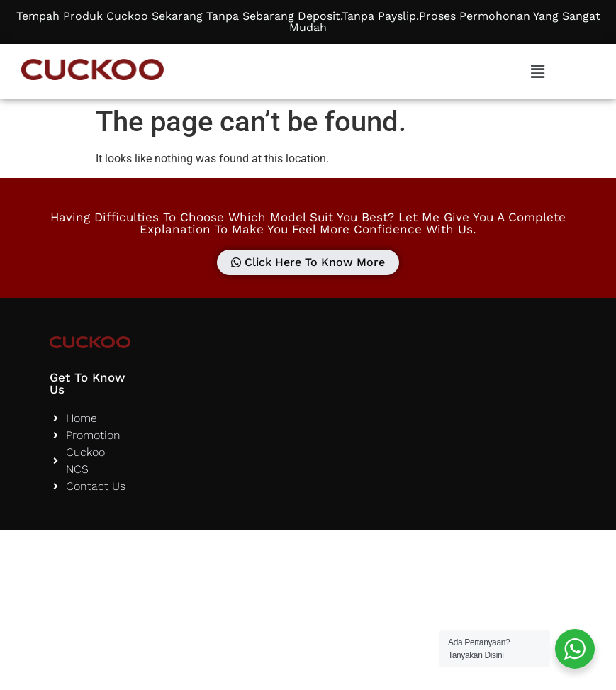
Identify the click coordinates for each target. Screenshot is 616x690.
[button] (537, 72)
